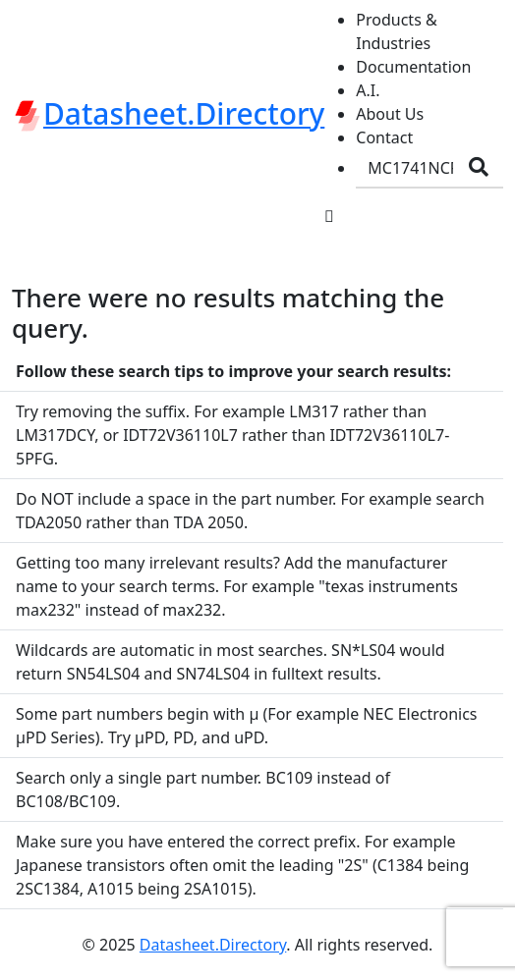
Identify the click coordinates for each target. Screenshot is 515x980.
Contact (384, 137)
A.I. (368, 90)
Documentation (413, 67)
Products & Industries (396, 31)
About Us (390, 114)
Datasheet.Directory (213, 945)
